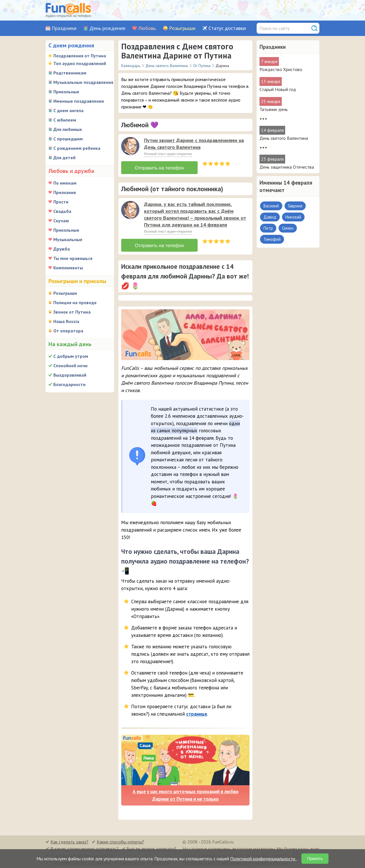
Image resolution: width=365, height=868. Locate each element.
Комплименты (68, 268)
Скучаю (61, 221)
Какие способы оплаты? (120, 841)
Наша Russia (66, 321)
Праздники (64, 28)
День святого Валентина (284, 138)
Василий (271, 206)
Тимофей (272, 239)
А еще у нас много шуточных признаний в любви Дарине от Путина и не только (185, 795)
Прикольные (66, 92)
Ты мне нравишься (73, 258)
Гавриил (295, 206)
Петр (268, 228)
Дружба (62, 249)
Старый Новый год (278, 89)
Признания (65, 192)
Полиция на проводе (75, 302)
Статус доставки (227, 28)
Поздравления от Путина (80, 56)
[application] (131, 147)
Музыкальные (68, 239)
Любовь (147, 28)
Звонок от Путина (72, 312)
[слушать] (130, 146)
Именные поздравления (79, 101)
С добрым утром (71, 356)
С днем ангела (68, 110)
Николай (293, 217)
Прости (61, 202)
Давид (270, 217)
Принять (315, 859)
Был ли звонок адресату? (151, 848)
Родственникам (70, 73)
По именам (65, 183)
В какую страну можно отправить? (84, 848)
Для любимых (68, 129)
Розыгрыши (182, 28)
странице (197, 713)
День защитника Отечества (287, 167)
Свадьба (62, 211)
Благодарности (69, 384)
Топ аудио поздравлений (80, 63)
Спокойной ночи (70, 366)
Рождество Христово (281, 69)
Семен (288, 228)
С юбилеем (65, 120)
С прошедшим (68, 139)
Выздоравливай (70, 375)
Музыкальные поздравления (83, 82)
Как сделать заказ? (69, 841)
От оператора (68, 331)
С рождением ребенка (77, 148)
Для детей (64, 158)
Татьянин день (274, 109)
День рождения (107, 28)
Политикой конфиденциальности (263, 859)
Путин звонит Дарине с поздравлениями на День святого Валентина (194, 144)
